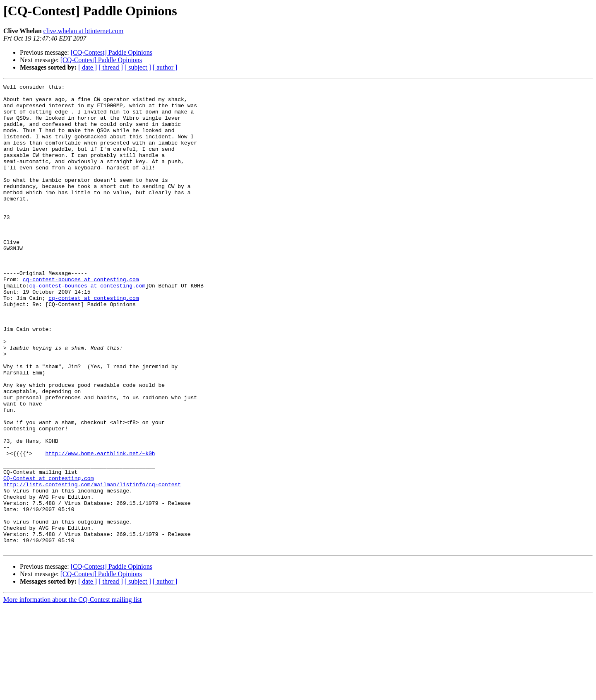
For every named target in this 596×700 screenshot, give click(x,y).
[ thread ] (111, 67)
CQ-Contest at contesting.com (48, 558)
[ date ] (88, 67)
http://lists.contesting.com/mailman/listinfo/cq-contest (92, 565)
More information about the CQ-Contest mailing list (72, 693)
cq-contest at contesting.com (94, 341)
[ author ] (165, 67)
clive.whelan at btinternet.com (84, 31)
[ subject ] (138, 67)
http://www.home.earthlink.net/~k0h (100, 528)
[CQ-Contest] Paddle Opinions (112, 52)
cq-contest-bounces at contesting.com (81, 319)
